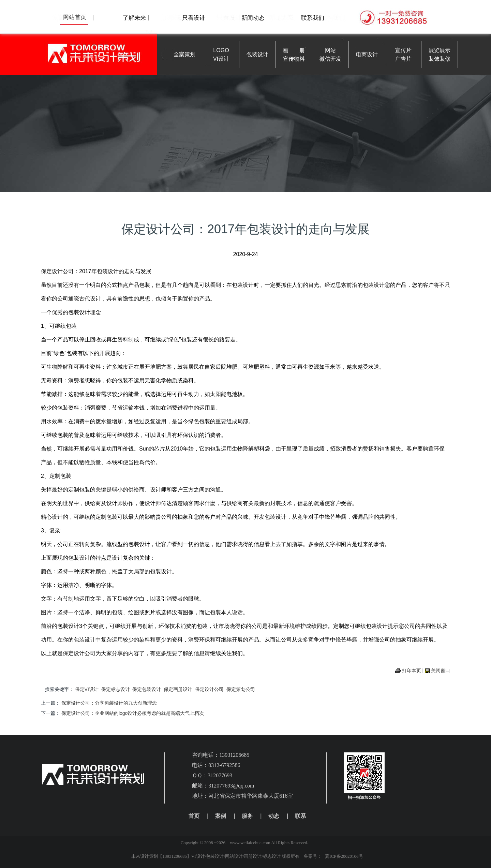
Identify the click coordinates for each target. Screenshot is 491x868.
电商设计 (367, 54)
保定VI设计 (87, 689)
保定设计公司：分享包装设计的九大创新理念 (109, 703)
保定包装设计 (147, 689)
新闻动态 (253, 18)
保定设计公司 (209, 689)
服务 (247, 816)
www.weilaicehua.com (250, 843)
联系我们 (313, 18)
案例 (221, 816)
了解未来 (134, 18)
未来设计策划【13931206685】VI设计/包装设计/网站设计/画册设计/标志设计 (206, 856)
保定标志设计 (116, 689)
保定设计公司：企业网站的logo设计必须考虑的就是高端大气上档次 (133, 713)
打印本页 (412, 671)
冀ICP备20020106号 (344, 856)
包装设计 (257, 54)
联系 (300, 816)
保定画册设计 (178, 689)
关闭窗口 (441, 671)
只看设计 (194, 18)
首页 (194, 816)
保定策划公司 (241, 689)
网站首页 (75, 17)
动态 (274, 816)
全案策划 (184, 54)
